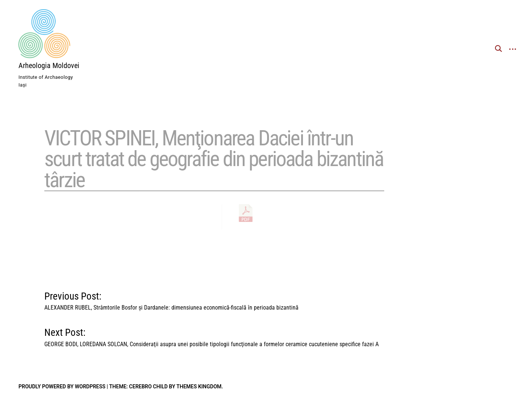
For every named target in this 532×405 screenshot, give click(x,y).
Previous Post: (171, 299)
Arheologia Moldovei (49, 65)
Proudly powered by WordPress (62, 387)
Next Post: (212, 336)
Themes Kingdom (199, 387)
